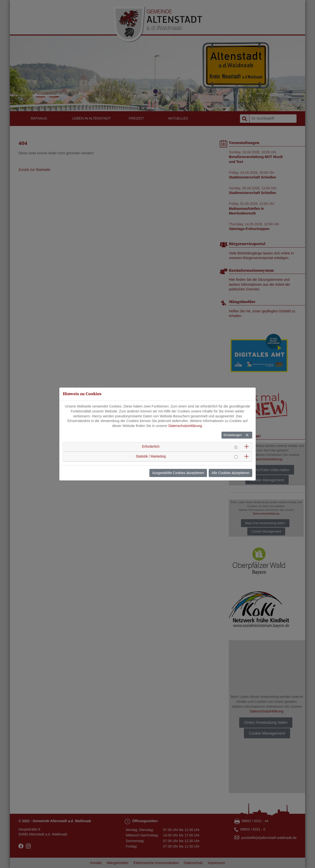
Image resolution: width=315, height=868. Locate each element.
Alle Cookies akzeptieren (230, 473)
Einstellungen (233, 435)
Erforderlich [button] (151, 446)
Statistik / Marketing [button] (151, 456)
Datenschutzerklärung (185, 425)
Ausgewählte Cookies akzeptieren (178, 473)
